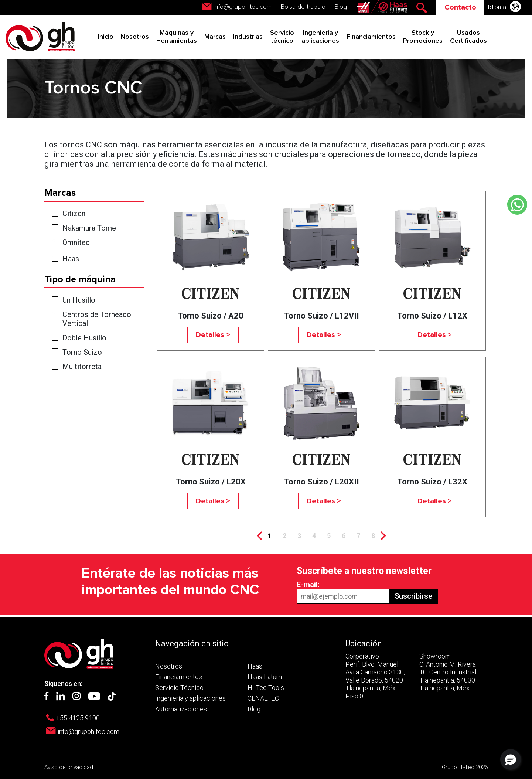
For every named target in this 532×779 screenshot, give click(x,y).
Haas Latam (265, 677)
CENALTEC (263, 698)
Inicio (106, 37)
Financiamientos (371, 37)
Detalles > (213, 335)
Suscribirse (413, 596)
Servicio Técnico (179, 688)
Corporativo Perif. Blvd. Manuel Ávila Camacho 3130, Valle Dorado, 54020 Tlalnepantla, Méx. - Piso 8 (375, 676)
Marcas (215, 37)
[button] (511, 759)
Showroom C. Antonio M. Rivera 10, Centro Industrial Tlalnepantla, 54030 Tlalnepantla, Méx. (448, 672)
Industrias (248, 37)
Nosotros (135, 37)
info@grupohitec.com (243, 7)
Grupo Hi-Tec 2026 (465, 767)
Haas (71, 259)
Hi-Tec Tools (266, 688)
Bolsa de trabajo (303, 7)
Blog (341, 7)
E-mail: (308, 585)
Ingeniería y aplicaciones (190, 698)
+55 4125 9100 (78, 718)
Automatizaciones (181, 709)
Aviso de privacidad (69, 767)
